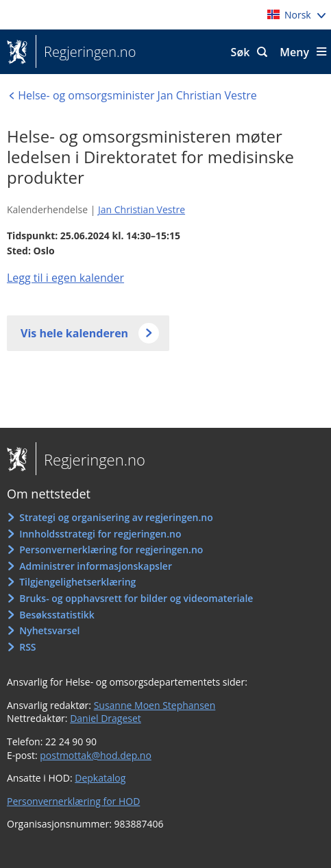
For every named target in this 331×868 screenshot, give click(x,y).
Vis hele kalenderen (74, 333)
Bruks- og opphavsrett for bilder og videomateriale (136, 598)
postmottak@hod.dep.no (96, 755)
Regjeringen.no (86, 52)
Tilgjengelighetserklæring (77, 582)
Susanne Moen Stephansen (155, 705)
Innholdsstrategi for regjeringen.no (100, 534)
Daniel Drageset (106, 718)
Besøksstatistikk (57, 615)
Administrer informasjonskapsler (96, 566)
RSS (27, 647)
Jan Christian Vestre (142, 209)
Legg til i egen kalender (65, 278)
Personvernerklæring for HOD (73, 801)
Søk (241, 52)
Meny (294, 52)
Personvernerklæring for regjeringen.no (111, 550)
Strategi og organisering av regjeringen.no (116, 517)
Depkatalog (100, 778)
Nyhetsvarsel (49, 630)
